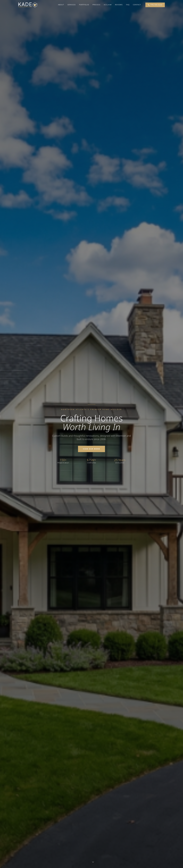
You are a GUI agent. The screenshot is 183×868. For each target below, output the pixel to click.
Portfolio (84, 5)
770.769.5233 (155, 5)
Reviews (119, 5)
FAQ (128, 5)
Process (96, 5)
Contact (137, 5)
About (61, 5)
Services (72, 5)
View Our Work (91, 449)
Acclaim (108, 5)
